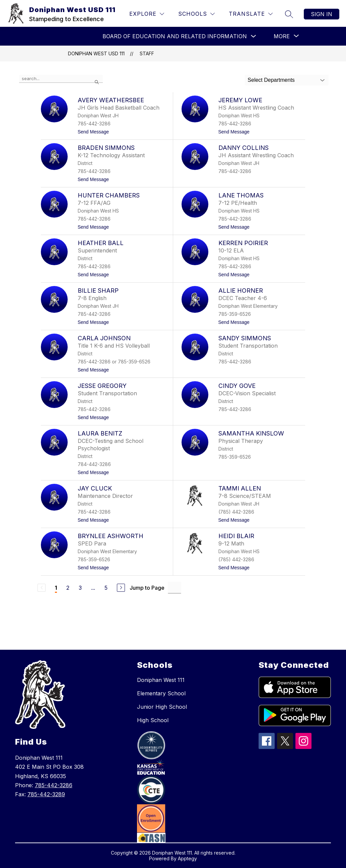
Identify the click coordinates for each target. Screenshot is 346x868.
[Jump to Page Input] (175, 588)
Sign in (322, 14)
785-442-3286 (54, 785)
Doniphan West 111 (161, 680)
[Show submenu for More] (282, 36)
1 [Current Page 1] (56, 588)
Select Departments (271, 80)
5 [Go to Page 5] (106, 588)
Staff (147, 53)
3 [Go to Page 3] (80, 588)
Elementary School (161, 693)
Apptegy (187, 858)
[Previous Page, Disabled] (42, 588)
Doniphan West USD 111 (96, 53)
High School (153, 720)
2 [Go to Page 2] (68, 588)
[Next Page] (121, 588)
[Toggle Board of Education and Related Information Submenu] (254, 36)
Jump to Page (147, 588)
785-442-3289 (46, 794)
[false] (61, 79)
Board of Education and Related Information (175, 36)
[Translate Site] (251, 14)
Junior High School (162, 707)
